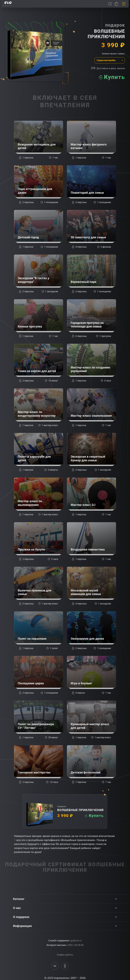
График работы (65, 955)
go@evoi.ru (76, 940)
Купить (114, 77)
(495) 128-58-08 (75, 945)
